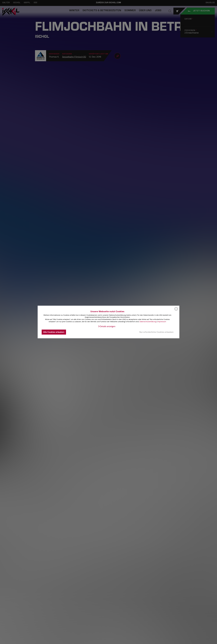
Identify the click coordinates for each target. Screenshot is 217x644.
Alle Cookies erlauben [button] (54, 332)
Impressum (162, 321)
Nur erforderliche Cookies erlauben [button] (156, 332)
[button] (107, 326)
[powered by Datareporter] (176, 311)
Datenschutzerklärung (148, 321)
